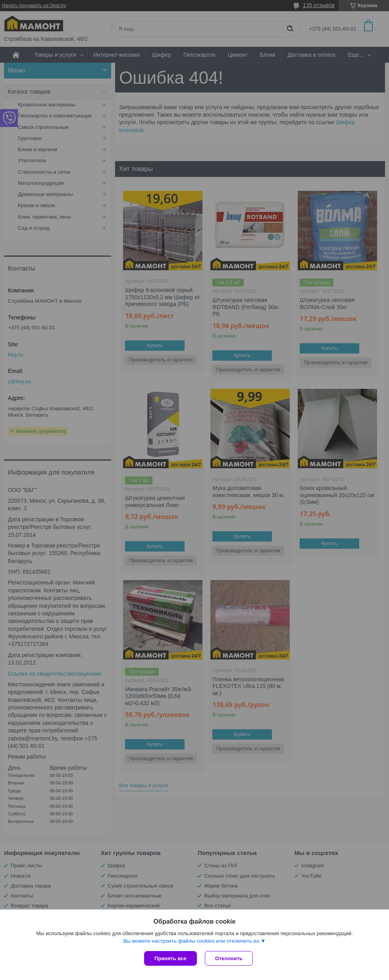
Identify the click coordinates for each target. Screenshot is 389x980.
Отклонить (229, 958)
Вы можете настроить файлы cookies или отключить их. (192, 941)
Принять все (170, 958)
